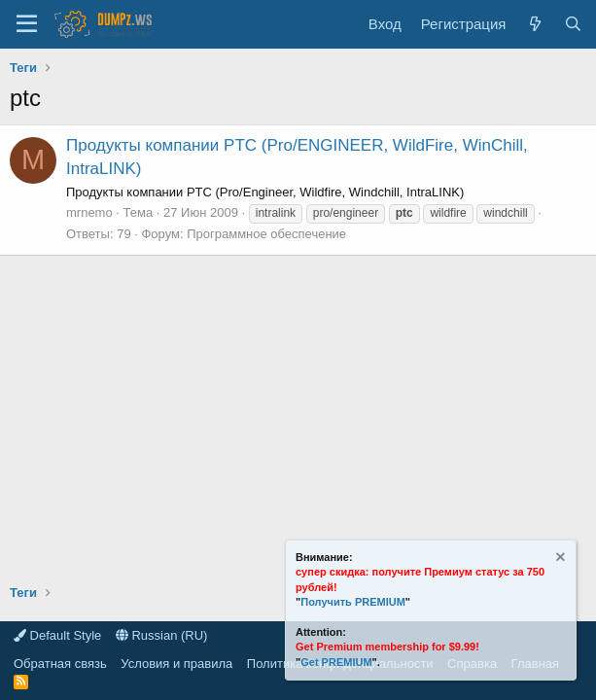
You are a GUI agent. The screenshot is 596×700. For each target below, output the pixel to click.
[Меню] (27, 24)
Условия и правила (176, 664)
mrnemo (89, 212)
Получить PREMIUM (353, 602)
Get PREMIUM (336, 662)
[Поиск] (573, 24)
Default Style (57, 635)
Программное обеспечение (266, 234)
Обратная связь (60, 664)
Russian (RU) (162, 635)
